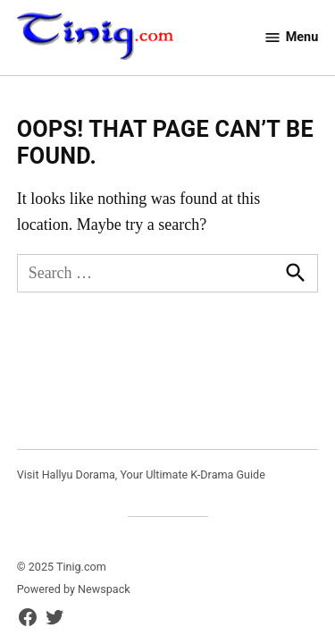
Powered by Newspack (74, 589)
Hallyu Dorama (79, 475)
